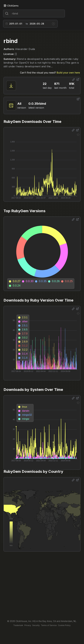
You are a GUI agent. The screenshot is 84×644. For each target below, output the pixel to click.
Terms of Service (49, 625)
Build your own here (68, 73)
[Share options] (73, 80)
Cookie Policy (64, 625)
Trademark (18, 625)
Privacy (28, 625)
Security (36, 625)
